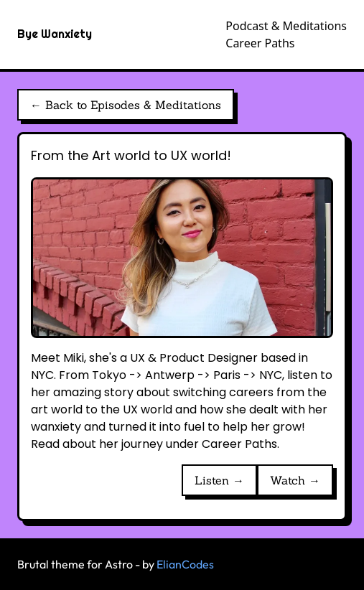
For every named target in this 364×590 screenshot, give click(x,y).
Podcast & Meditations (286, 26)
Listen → (219, 480)
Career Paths (260, 43)
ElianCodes (185, 564)
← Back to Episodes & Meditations (126, 105)
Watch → (295, 480)
